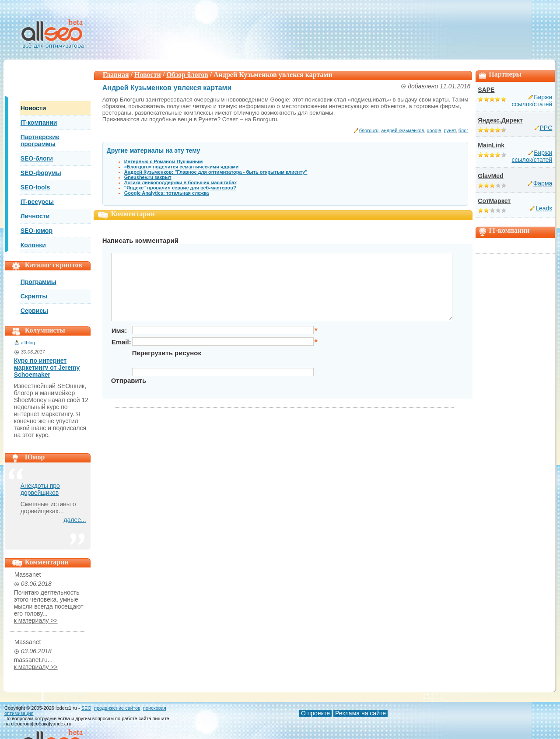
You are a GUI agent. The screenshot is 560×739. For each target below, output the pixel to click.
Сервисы (34, 311)
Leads (544, 208)
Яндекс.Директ (500, 120)
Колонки (33, 245)
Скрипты (34, 296)
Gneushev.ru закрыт (148, 177)
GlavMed (490, 176)
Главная (116, 75)
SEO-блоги (37, 158)
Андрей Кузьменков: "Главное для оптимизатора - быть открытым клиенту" (216, 172)
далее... (75, 520)
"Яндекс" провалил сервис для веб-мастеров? (180, 188)
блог (463, 130)
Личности (35, 216)
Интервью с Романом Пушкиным (164, 161)
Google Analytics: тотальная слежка (167, 193)
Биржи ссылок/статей (532, 101)
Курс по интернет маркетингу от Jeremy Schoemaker (47, 368)
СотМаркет (494, 201)
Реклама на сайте (360, 713)
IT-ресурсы (37, 202)
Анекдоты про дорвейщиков (40, 489)
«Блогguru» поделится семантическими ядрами (182, 167)
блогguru (369, 130)
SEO (86, 708)
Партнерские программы (40, 140)
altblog (28, 343)
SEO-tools (35, 187)
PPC (546, 128)
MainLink (491, 145)
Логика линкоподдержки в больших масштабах (181, 182)
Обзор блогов (187, 75)
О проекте (315, 713)
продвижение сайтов (117, 708)
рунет (450, 130)
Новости (33, 108)
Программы (38, 282)
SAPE (486, 90)
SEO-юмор (37, 231)
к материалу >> (36, 620)
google (434, 130)
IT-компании (39, 123)
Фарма (543, 183)
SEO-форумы (41, 173)
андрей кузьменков (402, 130)
